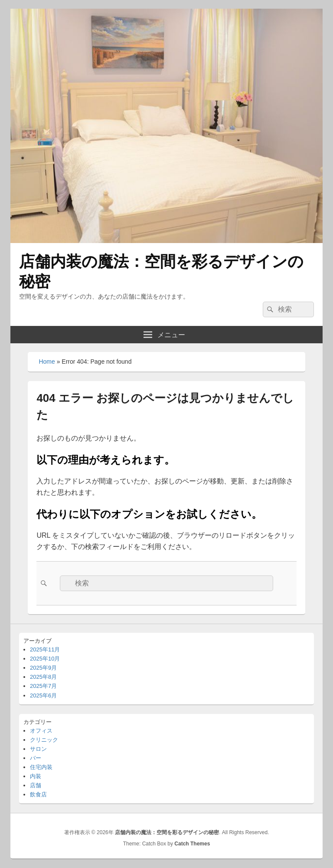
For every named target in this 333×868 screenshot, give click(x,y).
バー (36, 758)
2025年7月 (43, 686)
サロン (38, 749)
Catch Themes (192, 844)
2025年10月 (45, 659)
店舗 (36, 785)
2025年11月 (45, 649)
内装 (36, 776)
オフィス (41, 731)
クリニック (44, 740)
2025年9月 (43, 668)
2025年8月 (43, 677)
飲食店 (38, 794)
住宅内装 (41, 767)
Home (47, 362)
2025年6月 (43, 695)
